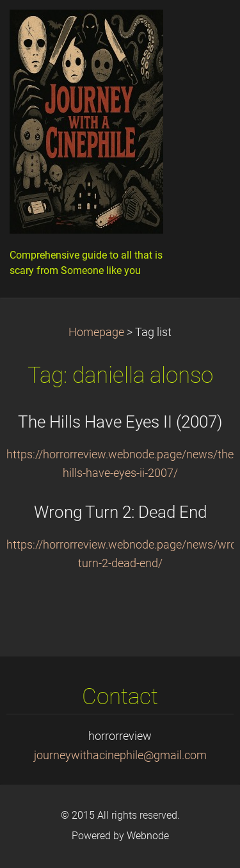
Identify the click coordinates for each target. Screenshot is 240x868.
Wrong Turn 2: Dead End (120, 512)
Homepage (96, 332)
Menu (205, 29)
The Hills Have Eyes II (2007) (120, 422)
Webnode (148, 836)
